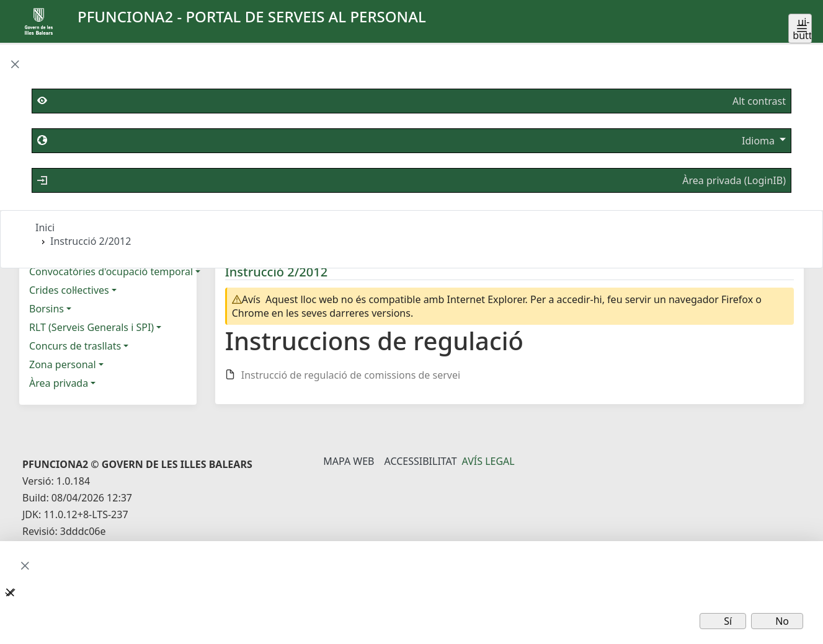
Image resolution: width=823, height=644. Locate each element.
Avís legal (488, 461)
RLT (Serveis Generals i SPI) (91, 327)
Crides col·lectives (69, 290)
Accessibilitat (420, 461)
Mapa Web (349, 461)
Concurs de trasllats (75, 346)
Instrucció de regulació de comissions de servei (351, 375)
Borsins (47, 309)
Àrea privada (59, 383)
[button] (15, 65)
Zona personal (63, 364)
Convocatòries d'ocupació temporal (111, 271)
